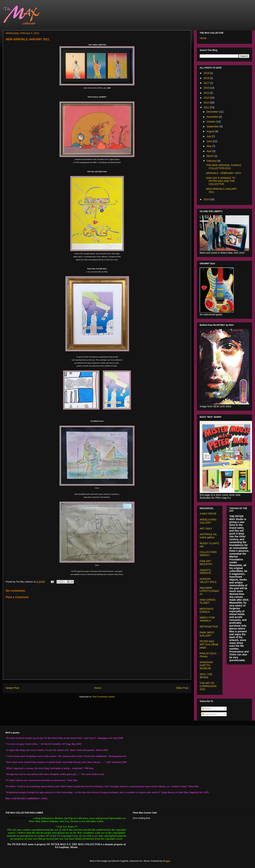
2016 (207, 88)
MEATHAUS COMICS (207, 610)
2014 (207, 93)
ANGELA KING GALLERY (208, 521)
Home (98, 688)
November (213, 117)
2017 (207, 83)
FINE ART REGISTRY (206, 563)
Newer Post (12, 688)
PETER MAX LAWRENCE (26, 799)
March (210, 156)
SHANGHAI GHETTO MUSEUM (206, 665)
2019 (207, 73)
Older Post (182, 688)
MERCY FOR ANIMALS (207, 619)
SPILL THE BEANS (206, 676)
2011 (207, 107)
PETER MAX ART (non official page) (209, 644)
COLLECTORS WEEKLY (208, 554)
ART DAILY (206, 529)
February (212, 161)
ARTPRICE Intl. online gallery (208, 536)
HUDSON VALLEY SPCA (208, 580)
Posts (206, 709)
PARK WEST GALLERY (207, 634)
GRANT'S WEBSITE (205, 572)
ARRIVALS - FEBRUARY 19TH (223, 173)
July (209, 136)
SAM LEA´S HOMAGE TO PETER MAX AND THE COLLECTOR (221, 181)
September (213, 126)
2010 (207, 199)
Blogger (167, 861)
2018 (207, 78)
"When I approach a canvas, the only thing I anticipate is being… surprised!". (45, 768)
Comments (209, 714)
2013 (207, 98)
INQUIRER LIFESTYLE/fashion (209, 591)
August (211, 131)
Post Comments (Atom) (104, 697)
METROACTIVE (209, 627)
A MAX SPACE (208, 514)
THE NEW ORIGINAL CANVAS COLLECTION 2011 (223, 167)
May (209, 146)
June (210, 141)
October (211, 122)
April (209, 151)
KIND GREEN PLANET (208, 601)
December (213, 112)
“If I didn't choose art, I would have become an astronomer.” (36, 780)
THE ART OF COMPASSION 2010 (208, 686)
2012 (207, 103)
